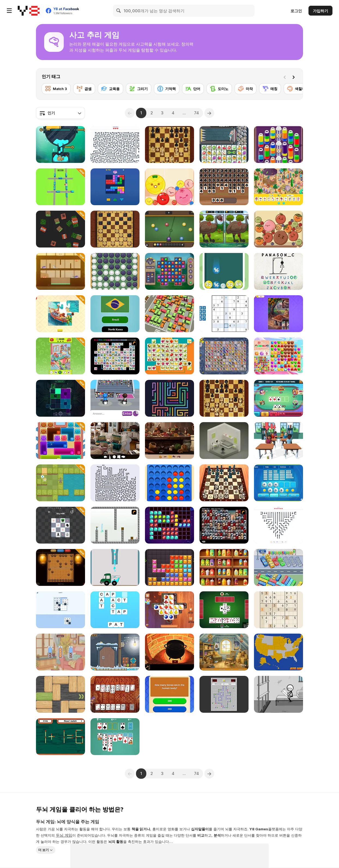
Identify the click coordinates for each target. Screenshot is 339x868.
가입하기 (320, 11)
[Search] (119, 11)
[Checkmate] (60, 525)
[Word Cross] (115, 610)
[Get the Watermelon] (279, 229)
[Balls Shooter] (224, 271)
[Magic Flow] (279, 144)
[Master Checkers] (115, 229)
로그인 (296, 11)
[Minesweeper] (224, 694)
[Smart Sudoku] (224, 314)
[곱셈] (84, 89)
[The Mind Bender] (115, 525)
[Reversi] (115, 271)
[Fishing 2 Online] (60, 144)
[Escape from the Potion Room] (169, 652)
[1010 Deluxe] (169, 525)
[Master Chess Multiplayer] (224, 398)
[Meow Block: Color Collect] (60, 441)
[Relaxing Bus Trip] (279, 567)
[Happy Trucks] (115, 567)
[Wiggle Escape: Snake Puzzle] (169, 398)
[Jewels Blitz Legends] (169, 271)
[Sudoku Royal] (279, 610)
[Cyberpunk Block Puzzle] (60, 398)
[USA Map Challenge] (279, 652)
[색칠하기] (298, 89)
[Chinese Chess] (60, 567)
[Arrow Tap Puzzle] (115, 144)
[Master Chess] (169, 144)
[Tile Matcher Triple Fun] (169, 610)
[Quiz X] (169, 694)
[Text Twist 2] (279, 483)
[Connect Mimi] (115, 356)
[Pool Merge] (169, 229)
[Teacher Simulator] (279, 441)
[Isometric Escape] (224, 441)
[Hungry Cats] (60, 271)
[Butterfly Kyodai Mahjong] (224, 356)
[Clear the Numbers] (224, 187)
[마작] (246, 89)
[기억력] (167, 89)
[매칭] (270, 89)
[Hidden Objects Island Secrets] (169, 441)
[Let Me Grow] (60, 483)
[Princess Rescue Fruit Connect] (224, 144)
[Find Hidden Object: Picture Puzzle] (60, 356)
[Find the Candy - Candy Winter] (115, 652)
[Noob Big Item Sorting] (60, 229)
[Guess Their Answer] (115, 398)
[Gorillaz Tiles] (224, 525)
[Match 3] (56, 89)
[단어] (193, 89)
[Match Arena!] (279, 356)
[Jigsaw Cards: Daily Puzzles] (279, 314)
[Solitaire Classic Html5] (115, 737)
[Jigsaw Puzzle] (60, 314)
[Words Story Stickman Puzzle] (279, 694)
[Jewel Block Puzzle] (169, 567)
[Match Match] (60, 737)
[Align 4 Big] (169, 483)
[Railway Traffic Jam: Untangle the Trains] (60, 187)
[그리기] (139, 89)
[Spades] (224, 610)
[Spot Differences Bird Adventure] (224, 229)
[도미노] (219, 89)
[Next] (295, 77)
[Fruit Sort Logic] (224, 567)
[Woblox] (60, 694)
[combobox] (60, 113)
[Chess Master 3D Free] (224, 483)
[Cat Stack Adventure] (60, 652)
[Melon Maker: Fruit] (169, 187)
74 (196, 113)
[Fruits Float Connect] (169, 356)
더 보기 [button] (43, 850)
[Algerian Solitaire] (115, 694)
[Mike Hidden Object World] (224, 652)
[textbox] (60, 113)
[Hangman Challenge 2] (279, 271)
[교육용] (111, 89)
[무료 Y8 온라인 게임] (29, 11)
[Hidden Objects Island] (279, 187)
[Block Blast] (115, 187)
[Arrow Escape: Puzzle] (279, 525)
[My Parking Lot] (169, 314)
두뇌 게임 (64, 835)
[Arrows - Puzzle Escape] (115, 483)
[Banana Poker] (279, 398)
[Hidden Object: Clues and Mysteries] (115, 441)
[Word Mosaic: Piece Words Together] (60, 610)
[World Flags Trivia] (115, 314)
